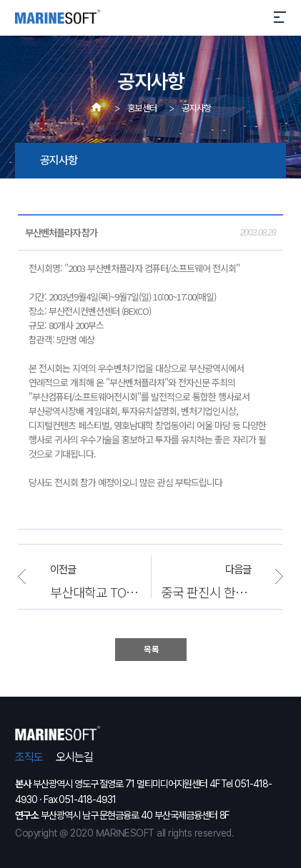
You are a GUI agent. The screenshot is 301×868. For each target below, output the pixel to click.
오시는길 (74, 757)
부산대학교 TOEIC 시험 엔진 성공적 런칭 (95, 591)
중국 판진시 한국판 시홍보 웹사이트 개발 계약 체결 (222, 591)
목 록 (151, 650)
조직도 (29, 757)
